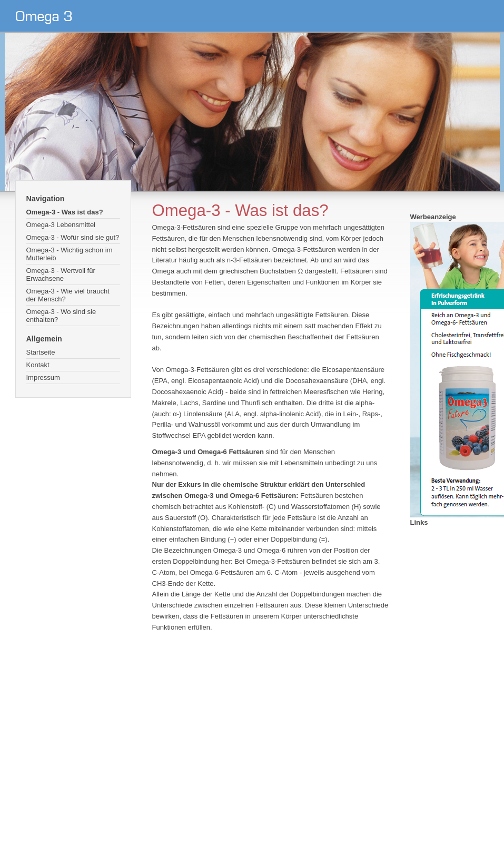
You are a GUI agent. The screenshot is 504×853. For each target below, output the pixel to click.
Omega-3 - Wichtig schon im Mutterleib (70, 254)
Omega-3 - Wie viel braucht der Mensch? (68, 295)
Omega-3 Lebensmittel (61, 225)
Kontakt (38, 365)
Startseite (41, 352)
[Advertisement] (251, 727)
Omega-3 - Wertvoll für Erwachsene (61, 274)
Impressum (43, 378)
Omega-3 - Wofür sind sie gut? (73, 237)
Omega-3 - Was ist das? (65, 212)
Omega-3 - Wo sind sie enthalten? (61, 316)
